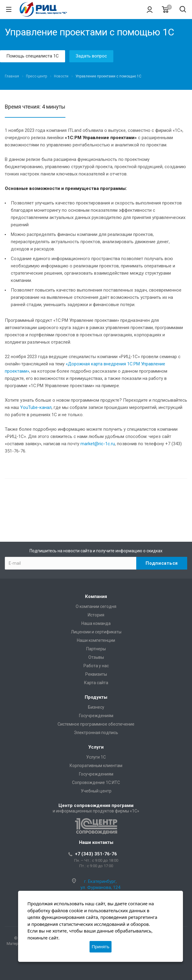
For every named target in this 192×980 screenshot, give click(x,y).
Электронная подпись (96, 733)
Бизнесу (96, 707)
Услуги (96, 747)
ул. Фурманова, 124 (100, 887)
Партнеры (96, 649)
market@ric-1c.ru (98, 444)
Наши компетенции (96, 640)
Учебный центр (96, 791)
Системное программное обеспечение (96, 724)
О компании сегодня (96, 606)
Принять (101, 947)
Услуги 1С (96, 757)
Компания (96, 596)
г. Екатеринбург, (100, 881)
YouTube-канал (36, 407)
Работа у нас (96, 666)
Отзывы (96, 657)
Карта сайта (96, 683)
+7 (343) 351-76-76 (96, 854)
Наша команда (96, 623)
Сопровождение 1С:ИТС (96, 782)
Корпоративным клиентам (96, 766)
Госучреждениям (96, 716)
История (96, 615)
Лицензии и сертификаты (96, 632)
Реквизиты (96, 674)
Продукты (96, 697)
